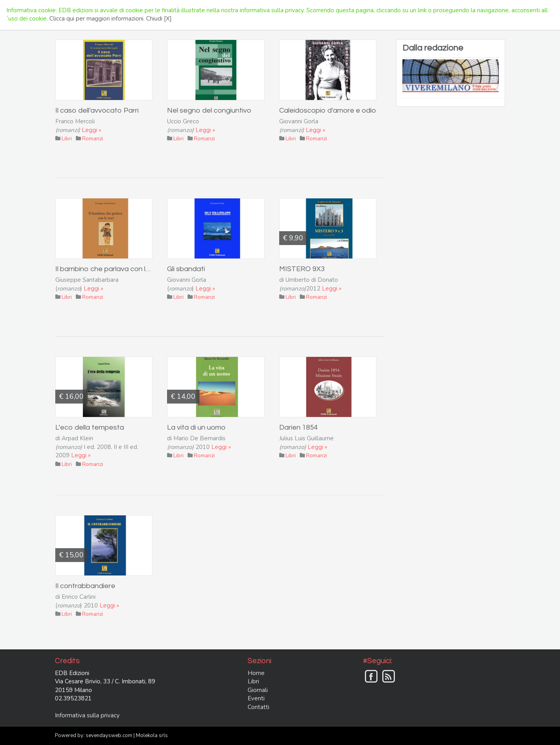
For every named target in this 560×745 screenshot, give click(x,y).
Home (256, 673)
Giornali (258, 690)
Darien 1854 (299, 427)
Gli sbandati (186, 269)
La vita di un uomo (196, 427)
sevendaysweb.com (109, 736)
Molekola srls (152, 736)
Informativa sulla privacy (87, 715)
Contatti (258, 707)
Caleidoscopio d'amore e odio (328, 110)
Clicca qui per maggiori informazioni (96, 19)
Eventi (256, 698)
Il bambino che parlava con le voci (110, 269)
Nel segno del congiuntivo (209, 110)
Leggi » (92, 130)
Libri (253, 681)
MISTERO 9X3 (302, 269)
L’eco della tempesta (90, 427)
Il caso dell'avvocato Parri (97, 110)
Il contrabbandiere (85, 586)
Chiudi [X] (159, 19)
